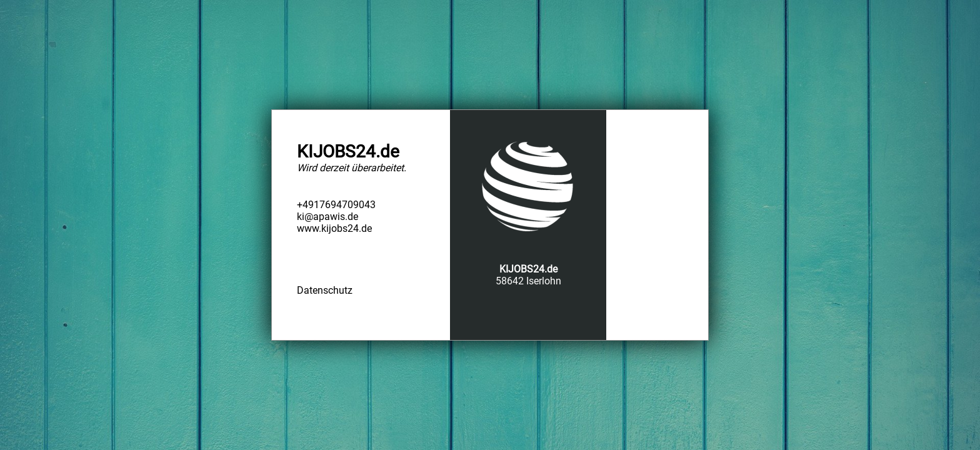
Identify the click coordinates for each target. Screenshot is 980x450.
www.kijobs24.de (334, 228)
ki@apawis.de (327, 217)
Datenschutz (325, 290)
